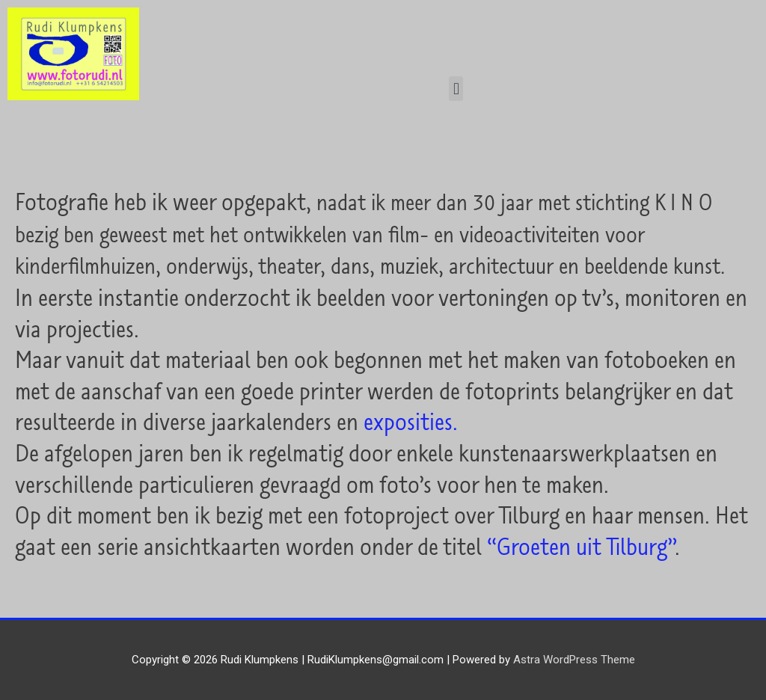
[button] (456, 89)
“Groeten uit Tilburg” (581, 546)
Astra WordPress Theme (574, 660)
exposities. (411, 421)
